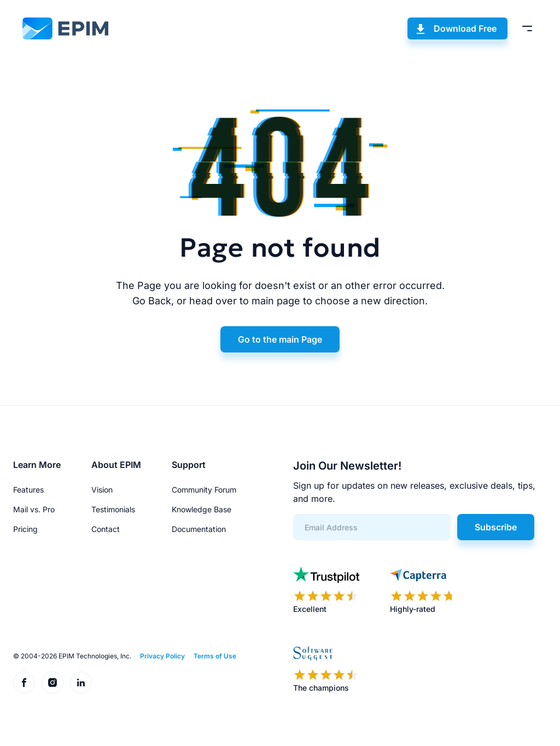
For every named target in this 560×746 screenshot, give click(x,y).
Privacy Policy (162, 656)
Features (28, 490)
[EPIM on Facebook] (24, 683)
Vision (102, 490)
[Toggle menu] (527, 28)
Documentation (199, 529)
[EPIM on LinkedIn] (81, 683)
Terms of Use (215, 656)
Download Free (465, 28)
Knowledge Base (202, 509)
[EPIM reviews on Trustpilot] (326, 591)
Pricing (25, 529)
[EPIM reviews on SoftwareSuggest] (326, 669)
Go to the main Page (280, 339)
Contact (106, 529)
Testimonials (113, 509)
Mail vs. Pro (34, 509)
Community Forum (204, 490)
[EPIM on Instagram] (52, 683)
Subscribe (496, 527)
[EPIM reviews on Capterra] (423, 591)
